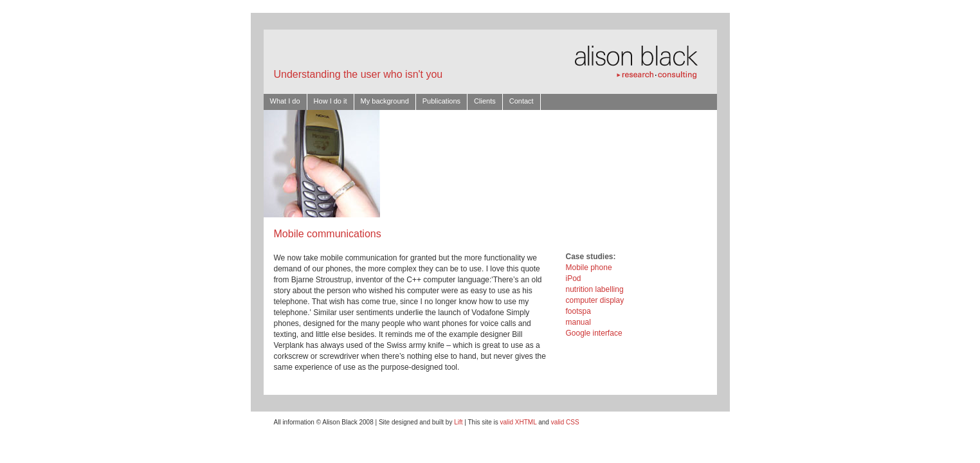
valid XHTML (519, 422)
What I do (285, 101)
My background (385, 101)
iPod (574, 278)
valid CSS (565, 422)
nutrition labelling (595, 289)
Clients (485, 101)
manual (578, 322)
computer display (595, 300)
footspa (578, 311)
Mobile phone (589, 268)
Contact (522, 101)
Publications (441, 101)
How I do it (331, 101)
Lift (458, 422)
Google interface (594, 333)
